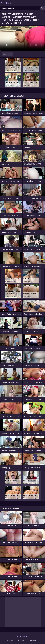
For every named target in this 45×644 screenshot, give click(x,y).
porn (10, 54)
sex (4, 54)
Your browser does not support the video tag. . (22, 38)
